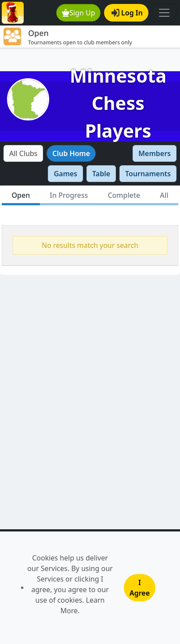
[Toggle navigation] (164, 13)
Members (155, 153)
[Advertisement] (90, 60)
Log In (127, 13)
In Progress (69, 195)
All (164, 195)
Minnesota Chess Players (118, 103)
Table (101, 174)
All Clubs (23, 153)
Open (21, 195)
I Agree (140, 588)
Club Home (71, 153)
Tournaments (148, 174)
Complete (124, 195)
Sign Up (79, 13)
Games (65, 174)
